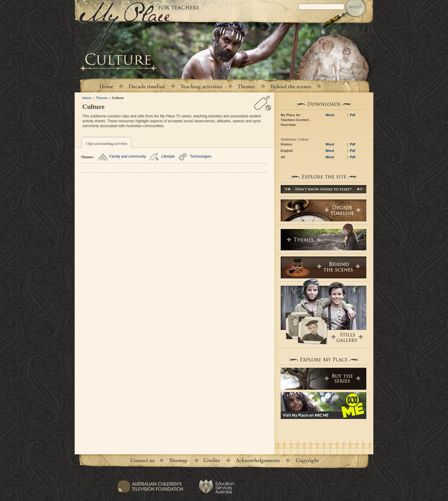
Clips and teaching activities (107, 144)
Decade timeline (147, 86)
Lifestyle (168, 156)
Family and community (128, 156)
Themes (101, 98)
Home (106, 86)
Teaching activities (201, 86)
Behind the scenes (291, 86)
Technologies (201, 156)
